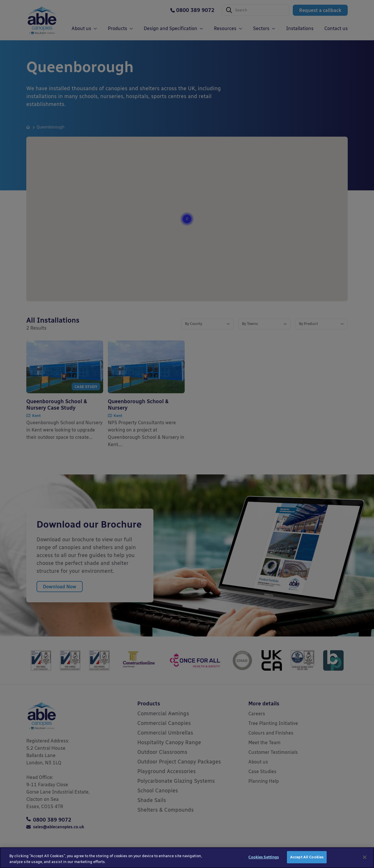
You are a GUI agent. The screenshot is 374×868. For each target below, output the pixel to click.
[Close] (365, 861)
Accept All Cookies (307, 861)
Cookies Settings (264, 861)
